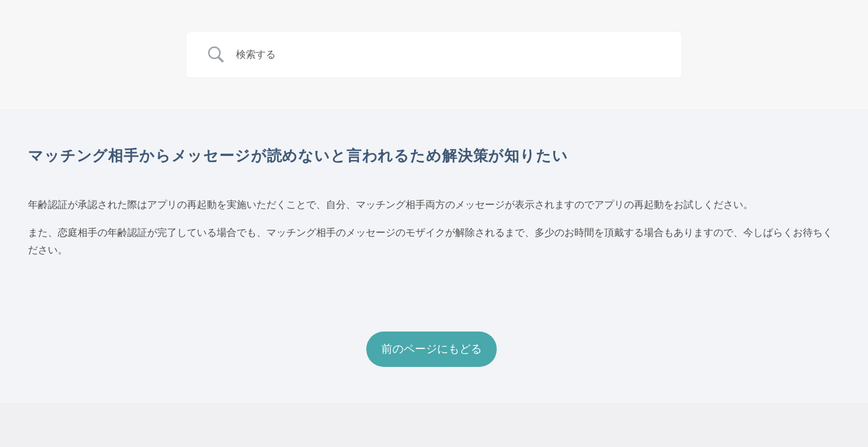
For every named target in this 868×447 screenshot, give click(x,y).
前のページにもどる (432, 349)
